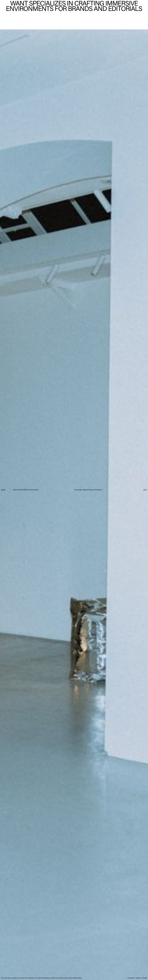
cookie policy (77, 978)
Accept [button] (145, 978)
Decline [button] (138, 978)
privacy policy (64, 978)
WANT (3, 490)
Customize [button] (131, 978)
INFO (145, 490)
